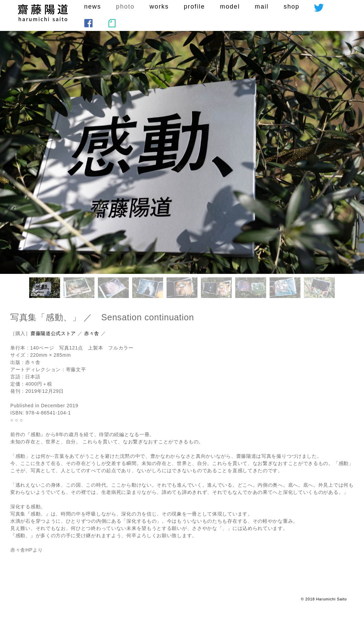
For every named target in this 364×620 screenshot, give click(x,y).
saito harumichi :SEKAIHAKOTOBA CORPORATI (43, 13)
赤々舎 (92, 333)
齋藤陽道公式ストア (53, 333)
